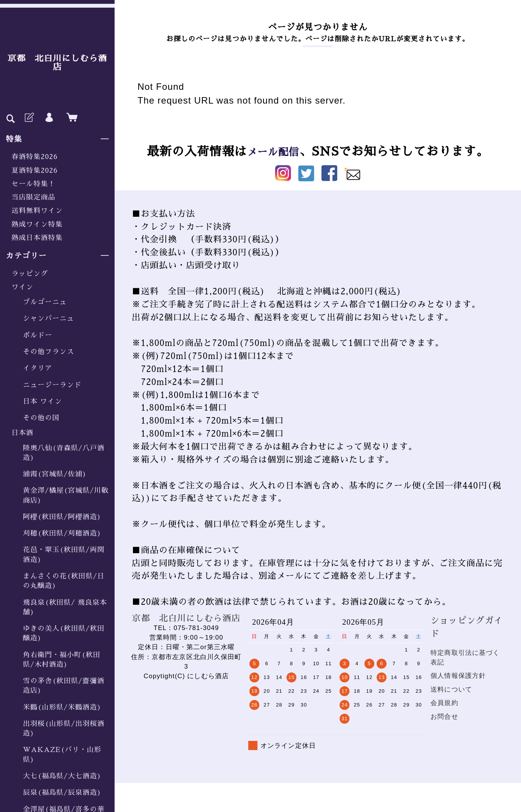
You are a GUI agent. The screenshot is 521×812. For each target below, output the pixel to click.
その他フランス (49, 352)
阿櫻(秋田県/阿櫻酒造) (62, 517)
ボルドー (38, 335)
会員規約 (444, 703)
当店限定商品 (33, 197)
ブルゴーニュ (45, 302)
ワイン (22, 287)
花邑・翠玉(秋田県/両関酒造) (64, 555)
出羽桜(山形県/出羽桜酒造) (64, 728)
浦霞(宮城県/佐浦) (55, 474)
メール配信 (273, 152)
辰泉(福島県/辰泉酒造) (62, 793)
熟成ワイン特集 (37, 224)
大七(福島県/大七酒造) (62, 776)
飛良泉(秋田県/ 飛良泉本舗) (65, 607)
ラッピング (30, 274)
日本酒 (22, 433)
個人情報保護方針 (458, 676)
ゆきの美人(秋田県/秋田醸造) (64, 633)
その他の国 (41, 418)
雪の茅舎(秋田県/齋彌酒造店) (64, 686)
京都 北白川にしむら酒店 (57, 63)
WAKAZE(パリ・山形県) (62, 754)
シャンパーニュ (49, 318)
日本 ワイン (42, 401)
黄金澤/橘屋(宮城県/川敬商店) (66, 495)
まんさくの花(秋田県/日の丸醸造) (64, 581)
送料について (451, 689)
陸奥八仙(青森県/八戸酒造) (64, 453)
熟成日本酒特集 (37, 238)
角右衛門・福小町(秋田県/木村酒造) (62, 660)
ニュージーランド (52, 385)
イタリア (38, 368)
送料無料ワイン (37, 211)
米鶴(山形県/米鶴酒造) (62, 707)
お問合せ (444, 717)
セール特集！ (33, 184)
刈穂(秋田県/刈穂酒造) (62, 533)
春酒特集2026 (35, 157)
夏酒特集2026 (35, 171)
